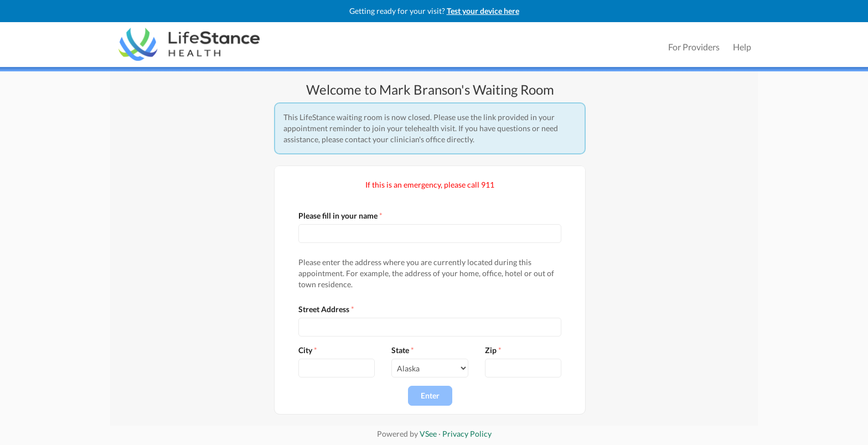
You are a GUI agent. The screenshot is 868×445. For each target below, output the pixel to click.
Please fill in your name (338, 216)
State (400, 350)
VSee (428, 434)
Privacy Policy (467, 434)
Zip (491, 350)
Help (742, 47)
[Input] (430, 234)
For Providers (694, 47)
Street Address (324, 309)
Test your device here (483, 11)
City (305, 350)
